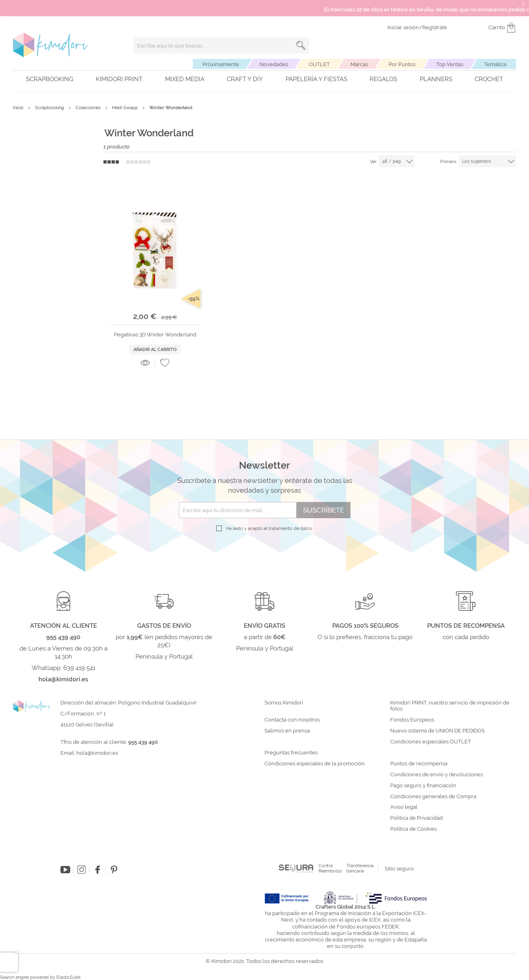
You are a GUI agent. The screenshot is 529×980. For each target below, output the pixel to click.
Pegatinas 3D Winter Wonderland (155, 335)
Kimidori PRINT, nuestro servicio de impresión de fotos (450, 706)
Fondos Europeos (412, 720)
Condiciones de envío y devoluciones (437, 775)
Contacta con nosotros (292, 720)
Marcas (359, 64)
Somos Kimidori (284, 703)
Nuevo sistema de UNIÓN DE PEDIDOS (438, 731)
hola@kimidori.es (97, 753)
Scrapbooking (50, 79)
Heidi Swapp (126, 108)
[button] (165, 363)
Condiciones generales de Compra (433, 797)
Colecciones (89, 108)
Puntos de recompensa (419, 764)
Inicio (19, 108)
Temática (495, 64)
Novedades (274, 64)
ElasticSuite (68, 977)
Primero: (449, 162)
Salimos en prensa (287, 731)
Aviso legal (404, 807)
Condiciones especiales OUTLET (431, 742)
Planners (436, 79)
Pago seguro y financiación (423, 786)
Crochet (489, 79)
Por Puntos (402, 64)
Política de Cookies (414, 829)
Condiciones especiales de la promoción (315, 764)
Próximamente (221, 64)
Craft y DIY (245, 79)
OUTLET (319, 64)
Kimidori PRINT (119, 79)
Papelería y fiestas (316, 79)
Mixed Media (185, 79)
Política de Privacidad (416, 818)
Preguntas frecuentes (291, 753)
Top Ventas (450, 64)
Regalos (383, 79)
